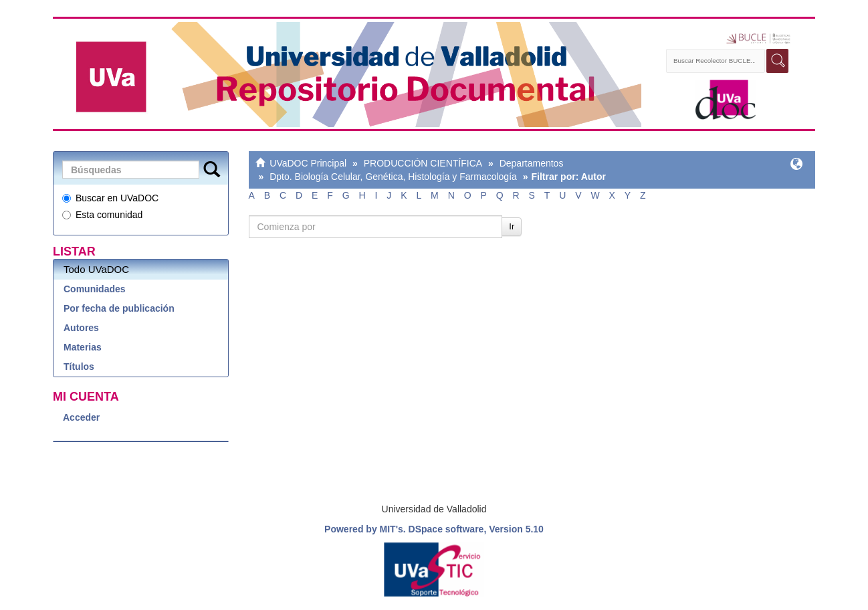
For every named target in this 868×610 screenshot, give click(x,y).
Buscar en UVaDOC (110, 198)
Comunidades (95, 289)
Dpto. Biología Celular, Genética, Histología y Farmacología (393, 177)
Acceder (81, 417)
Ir (512, 226)
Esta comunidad (102, 215)
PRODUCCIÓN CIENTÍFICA (423, 163)
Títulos (79, 367)
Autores (81, 328)
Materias (83, 347)
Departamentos (532, 163)
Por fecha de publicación (119, 308)
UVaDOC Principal (308, 163)
